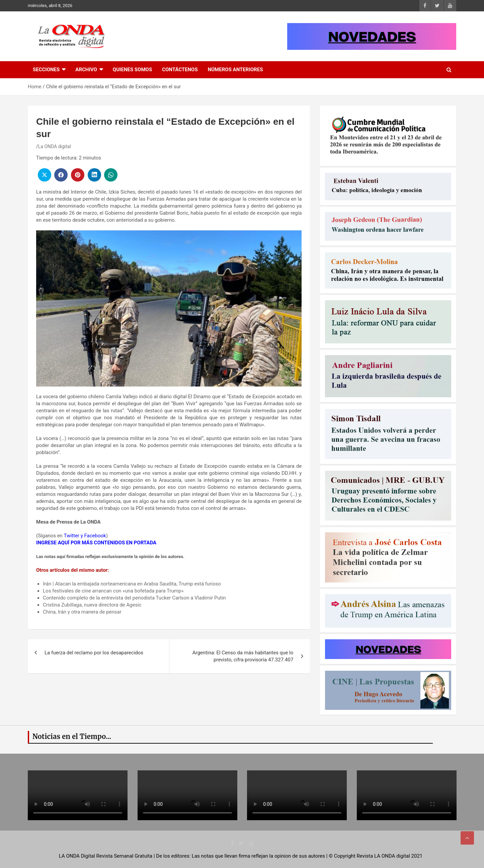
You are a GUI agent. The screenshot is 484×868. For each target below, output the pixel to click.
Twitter (72, 536)
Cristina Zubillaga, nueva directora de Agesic (92, 605)
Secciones (46, 70)
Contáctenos (180, 70)
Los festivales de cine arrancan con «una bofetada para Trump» (113, 591)
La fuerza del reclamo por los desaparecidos (94, 653)
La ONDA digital (55, 146)
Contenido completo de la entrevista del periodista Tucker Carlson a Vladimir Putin (134, 598)
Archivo (86, 70)
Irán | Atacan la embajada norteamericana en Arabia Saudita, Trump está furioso (132, 584)
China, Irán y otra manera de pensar (82, 612)
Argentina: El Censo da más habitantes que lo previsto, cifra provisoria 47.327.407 (243, 656)
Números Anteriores (235, 70)
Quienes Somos (132, 70)
